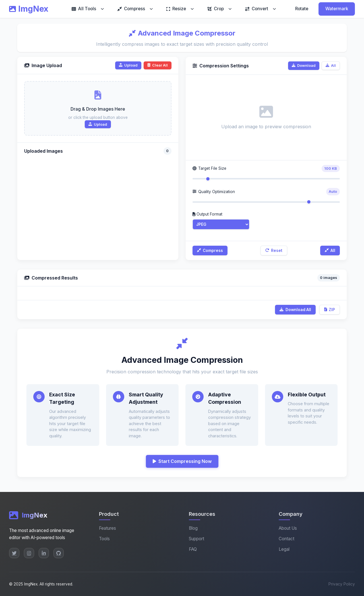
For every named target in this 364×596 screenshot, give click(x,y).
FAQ (193, 549)
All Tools (84, 9)
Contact (287, 539)
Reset (274, 251)
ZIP (330, 310)
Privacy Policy (342, 584)
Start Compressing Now (182, 461)
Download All (295, 310)
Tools (104, 539)
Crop (216, 9)
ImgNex (29, 9)
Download (304, 66)
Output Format (207, 214)
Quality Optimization (214, 192)
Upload (128, 65)
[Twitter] (14, 553)
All (331, 66)
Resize (176, 9)
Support (197, 539)
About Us (288, 528)
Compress (131, 9)
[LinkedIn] (44, 553)
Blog (193, 528)
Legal (284, 549)
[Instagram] (29, 553)
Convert (257, 9)
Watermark (337, 9)
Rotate (302, 9)
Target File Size (209, 168)
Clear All (158, 65)
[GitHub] (59, 553)
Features (107, 528)
